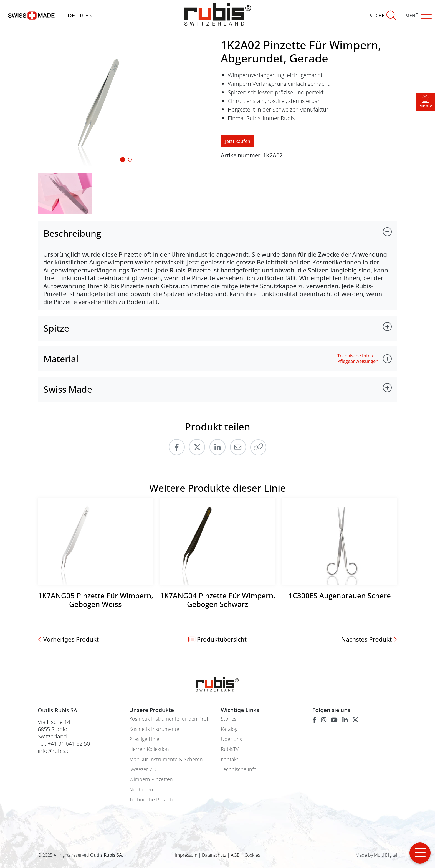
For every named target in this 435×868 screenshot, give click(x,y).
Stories (229, 719)
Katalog (229, 729)
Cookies (252, 855)
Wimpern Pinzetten (151, 779)
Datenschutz (214, 855)
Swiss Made (68, 389)
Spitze (56, 328)
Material (61, 359)
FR (80, 15)
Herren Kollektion (149, 749)
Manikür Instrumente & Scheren (166, 759)
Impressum (186, 855)
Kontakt (230, 759)
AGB (235, 855)
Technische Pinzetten (153, 800)
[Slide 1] (123, 160)
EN (89, 15)
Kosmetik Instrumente (154, 729)
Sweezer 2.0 (143, 769)
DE (71, 15)
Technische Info (239, 769)
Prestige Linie (144, 739)
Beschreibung (72, 233)
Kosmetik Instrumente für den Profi (169, 719)
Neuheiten (141, 790)
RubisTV (230, 749)
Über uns (231, 739)
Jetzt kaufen (238, 141)
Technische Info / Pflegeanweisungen (358, 359)
